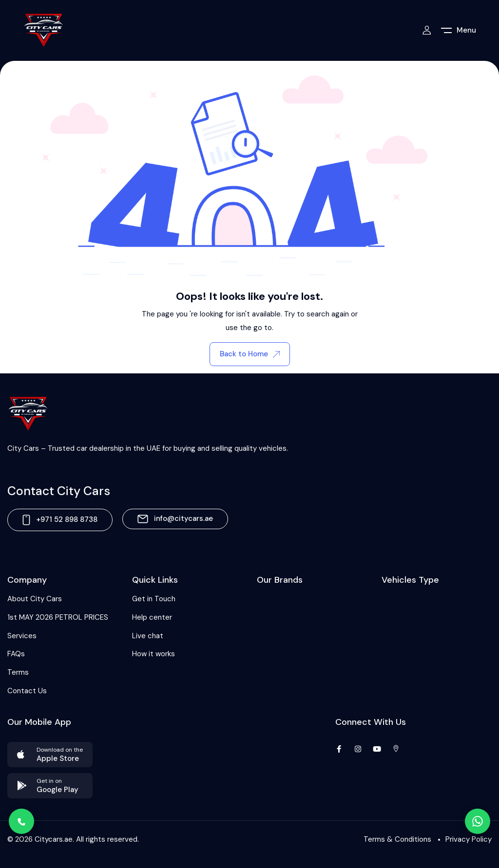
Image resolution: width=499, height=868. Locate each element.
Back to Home (250, 354)
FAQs (16, 654)
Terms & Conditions (397, 839)
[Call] (21, 821)
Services (22, 636)
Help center (152, 617)
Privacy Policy (469, 839)
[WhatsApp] (478, 821)
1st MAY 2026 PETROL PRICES (58, 617)
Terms (18, 672)
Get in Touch (154, 599)
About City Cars (35, 599)
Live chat (148, 636)
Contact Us (27, 691)
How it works (154, 654)
